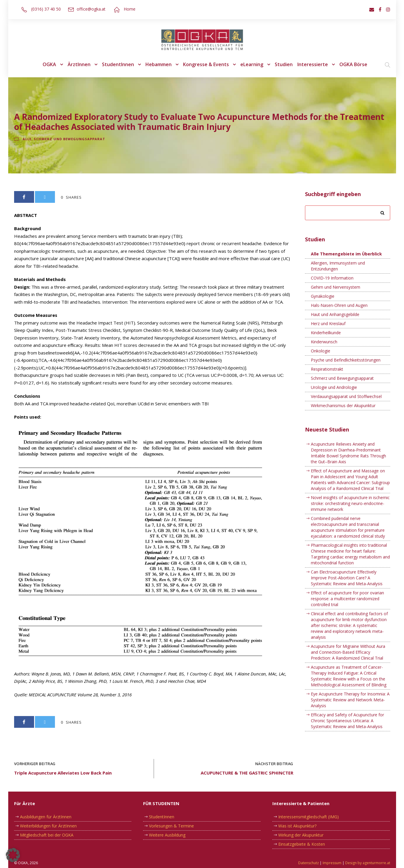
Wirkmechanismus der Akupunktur (344, 405)
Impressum (333, 863)
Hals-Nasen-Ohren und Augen (340, 305)
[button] (13, 855)
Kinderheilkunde (327, 333)
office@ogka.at (90, 9)
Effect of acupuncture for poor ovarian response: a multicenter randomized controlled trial (348, 604)
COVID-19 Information (332, 278)
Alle (27, 139)
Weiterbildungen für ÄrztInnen (49, 826)
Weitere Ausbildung (168, 835)
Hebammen (160, 64)
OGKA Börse (351, 64)
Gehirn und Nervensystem (336, 287)
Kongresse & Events (207, 64)
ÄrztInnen (81, 64)
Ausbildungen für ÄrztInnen (46, 817)
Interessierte (311, 64)
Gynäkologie (323, 296)
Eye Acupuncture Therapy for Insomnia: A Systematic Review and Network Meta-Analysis (351, 706)
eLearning (252, 64)
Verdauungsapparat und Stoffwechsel (347, 396)
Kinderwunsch (325, 342)
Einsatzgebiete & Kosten (301, 844)
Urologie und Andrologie (334, 387)
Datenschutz (309, 863)
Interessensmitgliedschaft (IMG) (309, 817)
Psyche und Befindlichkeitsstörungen (346, 360)
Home (128, 9)
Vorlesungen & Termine (172, 826)
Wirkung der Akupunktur (302, 835)
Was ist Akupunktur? (298, 826)
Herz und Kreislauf (328, 323)
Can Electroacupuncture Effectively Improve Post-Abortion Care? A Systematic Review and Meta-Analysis (346, 584)
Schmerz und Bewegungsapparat (68, 139)
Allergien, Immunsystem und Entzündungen (338, 266)
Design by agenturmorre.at (368, 863)
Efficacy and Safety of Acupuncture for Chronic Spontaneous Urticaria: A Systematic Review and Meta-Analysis (347, 726)
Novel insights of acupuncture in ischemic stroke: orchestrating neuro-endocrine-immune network (347, 509)
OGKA (52, 64)
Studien (283, 64)
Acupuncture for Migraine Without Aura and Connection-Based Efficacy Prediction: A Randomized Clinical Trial (349, 658)
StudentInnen (120, 64)
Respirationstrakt (327, 369)
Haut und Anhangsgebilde (336, 314)
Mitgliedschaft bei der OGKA (47, 835)
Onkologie (321, 351)
